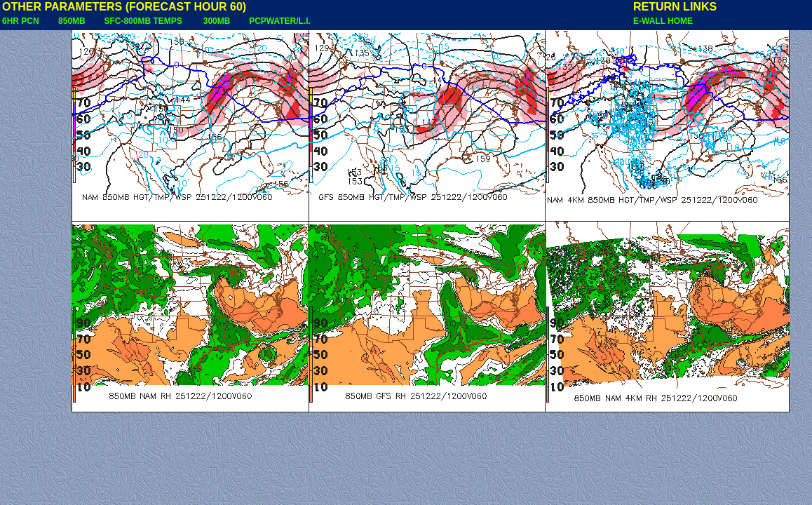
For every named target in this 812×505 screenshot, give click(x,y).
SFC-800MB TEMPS (143, 21)
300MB (217, 21)
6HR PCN (21, 21)
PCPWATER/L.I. (280, 21)
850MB (72, 21)
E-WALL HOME (663, 21)
